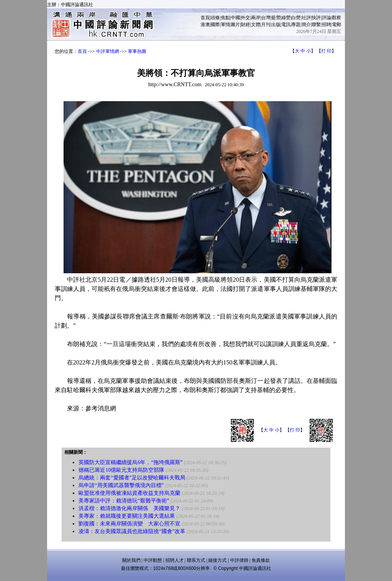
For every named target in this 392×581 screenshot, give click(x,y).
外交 (245, 18)
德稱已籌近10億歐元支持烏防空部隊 (121, 470)
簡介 (306, 25)
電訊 (286, 25)
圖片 (235, 25)
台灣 (266, 18)
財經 (245, 25)
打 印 (326, 51)
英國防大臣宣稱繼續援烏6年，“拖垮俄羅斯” (130, 462)
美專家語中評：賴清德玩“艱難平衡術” (124, 501)
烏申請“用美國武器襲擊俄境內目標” (121, 485)
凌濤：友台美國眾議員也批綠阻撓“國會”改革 (132, 531)
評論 (327, 18)
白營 (296, 18)
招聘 (327, 25)
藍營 (276, 18)
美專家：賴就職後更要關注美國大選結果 (127, 516)
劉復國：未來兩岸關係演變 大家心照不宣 (129, 524)
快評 (316, 18)
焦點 (225, 18)
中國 (235, 18)
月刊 (266, 25)
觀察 (336, 18)
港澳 (205, 25)
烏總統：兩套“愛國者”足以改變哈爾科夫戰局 (132, 478)
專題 (296, 25)
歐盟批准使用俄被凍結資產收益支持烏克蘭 (129, 493)
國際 (215, 25)
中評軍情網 (108, 51)
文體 (256, 25)
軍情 (225, 25)
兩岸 (256, 18)
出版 (276, 25)
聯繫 (316, 25)
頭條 (215, 18)
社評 (306, 18)
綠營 (286, 18)
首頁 (205, 18)
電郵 (336, 25)
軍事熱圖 (137, 51)
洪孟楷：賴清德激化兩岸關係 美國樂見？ (129, 508)
